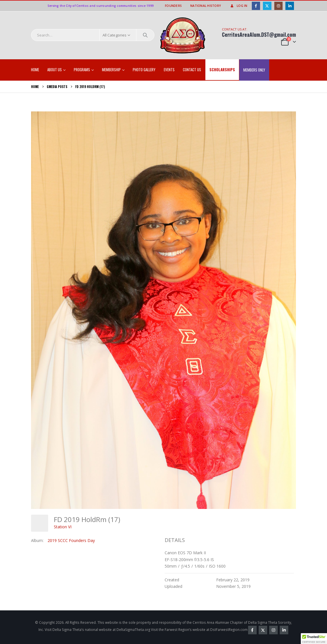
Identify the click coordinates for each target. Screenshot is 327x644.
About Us (55, 70)
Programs (82, 70)
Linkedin (284, 630)
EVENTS (169, 70)
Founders (173, 6)
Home (35, 70)
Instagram (273, 630)
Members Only (254, 70)
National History (206, 6)
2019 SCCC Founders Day (71, 540)
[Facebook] (256, 6)
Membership (111, 70)
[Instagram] (278, 6)
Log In (238, 6)
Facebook (252, 630)
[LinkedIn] (290, 6)
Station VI (63, 527)
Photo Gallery (144, 70)
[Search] (145, 35)
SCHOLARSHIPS (222, 70)
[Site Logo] (183, 36)
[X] (267, 6)
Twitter (263, 630)
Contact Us (192, 70)
